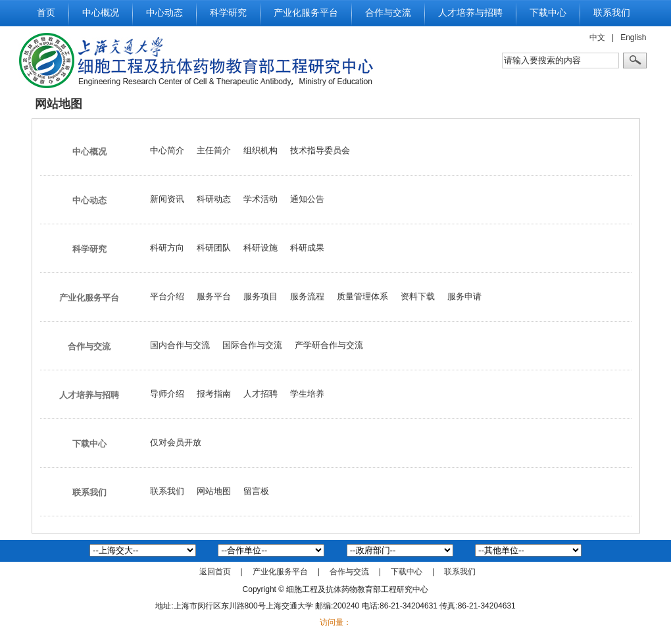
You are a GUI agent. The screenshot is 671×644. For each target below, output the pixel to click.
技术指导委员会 (320, 150)
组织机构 (261, 150)
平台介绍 (167, 296)
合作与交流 (388, 13)
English (633, 37)
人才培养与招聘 (470, 13)
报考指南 (214, 394)
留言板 (256, 491)
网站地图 (214, 491)
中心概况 (101, 13)
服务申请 (464, 296)
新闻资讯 (167, 199)
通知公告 (307, 199)
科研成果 (307, 248)
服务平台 (214, 296)
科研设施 (261, 248)
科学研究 (228, 13)
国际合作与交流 (252, 345)
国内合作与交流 (180, 345)
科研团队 (214, 248)
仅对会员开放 (176, 442)
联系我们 (612, 13)
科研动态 (214, 199)
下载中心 (548, 13)
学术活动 (261, 199)
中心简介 (167, 150)
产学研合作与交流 (329, 345)
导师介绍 (167, 394)
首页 (46, 13)
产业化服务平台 (306, 13)
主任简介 (214, 150)
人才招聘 (261, 394)
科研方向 (167, 248)
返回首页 (215, 572)
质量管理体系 (362, 296)
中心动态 (164, 13)
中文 (597, 37)
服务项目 (261, 296)
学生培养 (307, 394)
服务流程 (307, 296)
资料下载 (418, 296)
